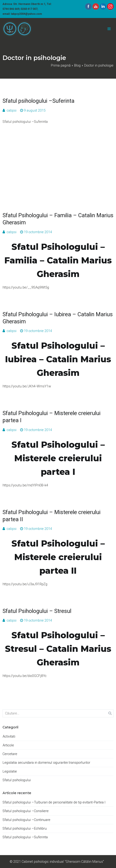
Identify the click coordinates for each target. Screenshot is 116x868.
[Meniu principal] (109, 29)
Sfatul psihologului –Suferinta (38, 101)
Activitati (9, 736)
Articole (8, 745)
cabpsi (12, 110)
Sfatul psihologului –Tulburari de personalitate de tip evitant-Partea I (54, 802)
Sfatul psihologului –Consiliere (26, 811)
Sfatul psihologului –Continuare (26, 820)
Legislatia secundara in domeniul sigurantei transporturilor (46, 763)
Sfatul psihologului (17, 780)
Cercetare (10, 754)
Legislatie (10, 771)
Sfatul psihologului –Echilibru (25, 828)
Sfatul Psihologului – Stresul (37, 611)
